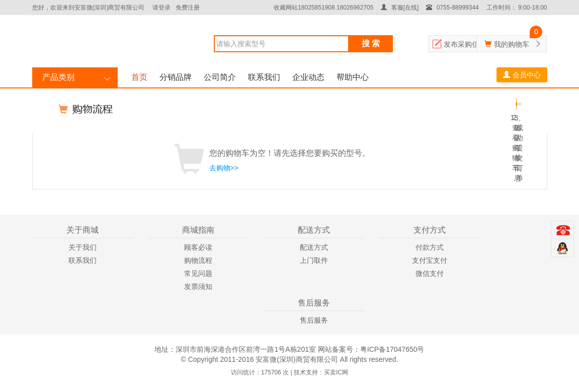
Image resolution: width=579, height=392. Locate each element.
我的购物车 (512, 44)
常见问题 (198, 273)
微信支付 (430, 273)
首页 (139, 77)
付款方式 (430, 247)
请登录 (161, 8)
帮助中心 (353, 77)
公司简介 (220, 77)
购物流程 (198, 260)
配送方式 (314, 247)
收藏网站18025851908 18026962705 (323, 8)
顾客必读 (198, 247)
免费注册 (188, 8)
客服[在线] (400, 8)
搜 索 (371, 43)
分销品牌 (176, 77)
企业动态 (308, 77)
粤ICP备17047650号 (392, 349)
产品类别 (58, 77)
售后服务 (314, 320)
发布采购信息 (465, 44)
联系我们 (264, 77)
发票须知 (198, 286)
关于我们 (82, 247)
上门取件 (314, 260)
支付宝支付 (430, 260)
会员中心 (522, 75)
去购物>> (224, 168)
